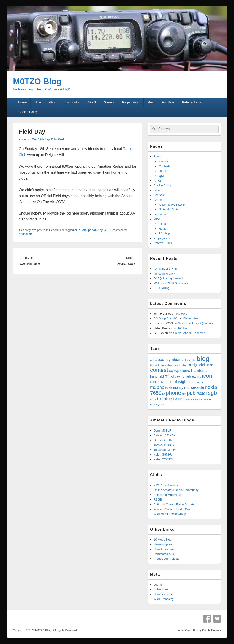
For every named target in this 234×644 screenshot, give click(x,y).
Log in (158, 584)
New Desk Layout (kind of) (195, 323)
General (54, 230)
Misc (151, 102)
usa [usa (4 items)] (187, 399)
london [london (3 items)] (200, 382)
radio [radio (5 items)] (201, 393)
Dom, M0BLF (162, 431)
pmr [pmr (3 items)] (184, 394)
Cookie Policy (28, 112)
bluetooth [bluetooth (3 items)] (155, 365)
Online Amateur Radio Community (176, 490)
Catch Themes (212, 630)
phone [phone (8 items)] (173, 393)
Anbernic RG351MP (172, 205)
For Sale (168, 102)
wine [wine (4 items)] (207, 399)
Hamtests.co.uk (164, 554)
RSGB (158, 500)
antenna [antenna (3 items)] (187, 360)
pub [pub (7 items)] (191, 393)
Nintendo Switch (170, 209)
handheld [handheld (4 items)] (157, 376)
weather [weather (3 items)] (199, 400)
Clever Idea (191, 318)
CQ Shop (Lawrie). (166, 318)
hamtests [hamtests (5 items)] (199, 371)
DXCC (163, 171)
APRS (91, 102)
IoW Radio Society (166, 485)
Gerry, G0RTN (163, 440)
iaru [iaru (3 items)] (199, 377)
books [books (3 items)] (164, 365)
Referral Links (192, 102)
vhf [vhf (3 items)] (192, 400)
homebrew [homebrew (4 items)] (189, 376)
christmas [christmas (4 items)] (206, 365)
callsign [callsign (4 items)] (193, 365)
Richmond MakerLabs (168, 495)
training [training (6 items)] (165, 399)
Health (163, 229)
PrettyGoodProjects (166, 559)
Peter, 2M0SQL (164, 459)
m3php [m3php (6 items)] (157, 387)
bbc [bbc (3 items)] (194, 360)
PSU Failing (161, 288)
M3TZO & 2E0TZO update (171, 283)
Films (162, 224)
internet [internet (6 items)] (158, 382)
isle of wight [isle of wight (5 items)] (177, 382)
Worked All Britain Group (170, 514)
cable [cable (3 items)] (184, 365)
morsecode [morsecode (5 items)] (194, 387)
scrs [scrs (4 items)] (153, 399)
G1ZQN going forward (168, 278)
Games (109, 102)
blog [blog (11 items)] (203, 359)
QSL (162, 176)
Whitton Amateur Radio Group (173, 509)
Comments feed (164, 594)
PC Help (164, 233)
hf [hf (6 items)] (167, 376)
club (77, 230)
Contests (165, 166)
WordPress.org (163, 599)
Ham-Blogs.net (163, 544)
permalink (25, 234)
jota (84, 230)
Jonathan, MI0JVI (165, 450)
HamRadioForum (165, 549)
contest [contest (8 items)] (159, 370)
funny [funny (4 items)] (186, 371)
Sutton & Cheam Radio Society (174, 504)
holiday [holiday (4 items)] (175, 376)
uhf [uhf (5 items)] (181, 399)
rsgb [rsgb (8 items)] (211, 393)
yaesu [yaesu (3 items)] (161, 405)
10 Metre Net (162, 539)
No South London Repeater (187, 333)
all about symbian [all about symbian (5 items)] (166, 360)
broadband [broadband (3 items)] (174, 365)
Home (22, 102)
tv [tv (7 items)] (175, 399)
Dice (38, 102)
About (53, 102)
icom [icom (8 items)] (208, 376)
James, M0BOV (164, 445)
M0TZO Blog (37, 81)
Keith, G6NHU (163, 455)
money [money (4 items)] (178, 388)
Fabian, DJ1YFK (164, 435)
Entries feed (161, 589)
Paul (61, 139)
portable (94, 230)
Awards (164, 161)
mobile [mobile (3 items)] (169, 388)
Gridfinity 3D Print (165, 269)
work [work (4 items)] (154, 404)
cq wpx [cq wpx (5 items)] (175, 371)
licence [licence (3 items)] (192, 382)
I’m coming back (164, 274)
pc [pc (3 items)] (164, 394)
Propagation (131, 102)
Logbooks (72, 102)
